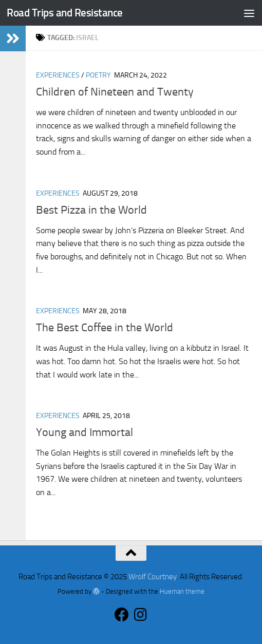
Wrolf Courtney (153, 577)
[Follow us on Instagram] (140, 615)
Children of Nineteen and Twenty (115, 92)
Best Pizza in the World (91, 210)
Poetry (98, 75)
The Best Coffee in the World (105, 328)
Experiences (58, 75)
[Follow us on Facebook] (122, 615)
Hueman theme (182, 591)
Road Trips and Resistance (65, 13)
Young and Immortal (85, 432)
